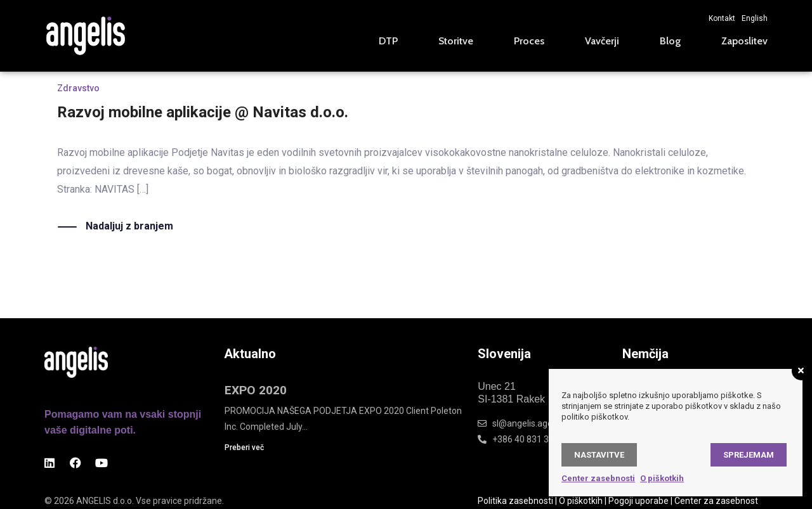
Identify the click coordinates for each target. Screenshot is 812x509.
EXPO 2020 (256, 390)
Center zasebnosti (598, 478)
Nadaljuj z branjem (129, 227)
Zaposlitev (744, 41)
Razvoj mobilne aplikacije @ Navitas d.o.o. (203, 112)
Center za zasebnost (716, 501)
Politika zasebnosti (515, 501)
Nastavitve (599, 455)
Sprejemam (749, 455)
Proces (529, 41)
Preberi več (244, 448)
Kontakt (722, 18)
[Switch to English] (751, 18)
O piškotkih (581, 501)
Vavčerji (602, 41)
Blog (670, 41)
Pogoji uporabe (638, 501)
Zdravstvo (78, 88)
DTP (388, 41)
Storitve (456, 41)
